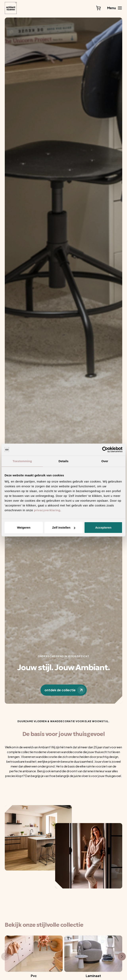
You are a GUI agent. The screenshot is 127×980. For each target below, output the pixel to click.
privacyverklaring (47, 510)
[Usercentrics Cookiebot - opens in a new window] (105, 449)
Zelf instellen (64, 527)
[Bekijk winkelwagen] (98, 8)
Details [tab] (63, 461)
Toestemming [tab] (22, 461)
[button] (5, 956)
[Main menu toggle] (115, 8)
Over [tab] (105, 461)
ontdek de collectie (65, 690)
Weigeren (24, 527)
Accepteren (103, 527)
